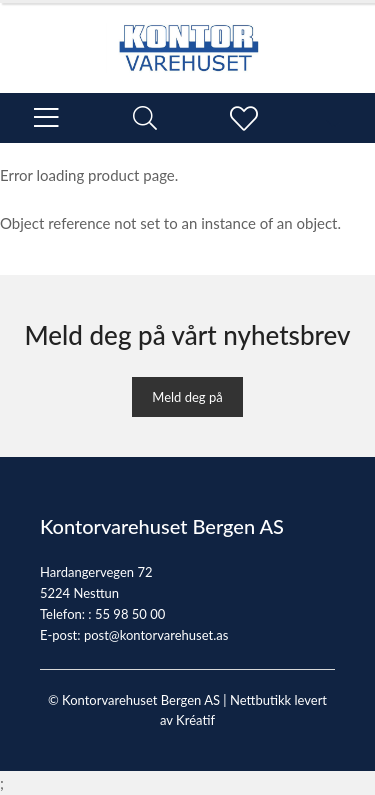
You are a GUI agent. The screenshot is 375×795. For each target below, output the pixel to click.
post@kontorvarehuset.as (156, 635)
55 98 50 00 (130, 614)
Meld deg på (187, 397)
